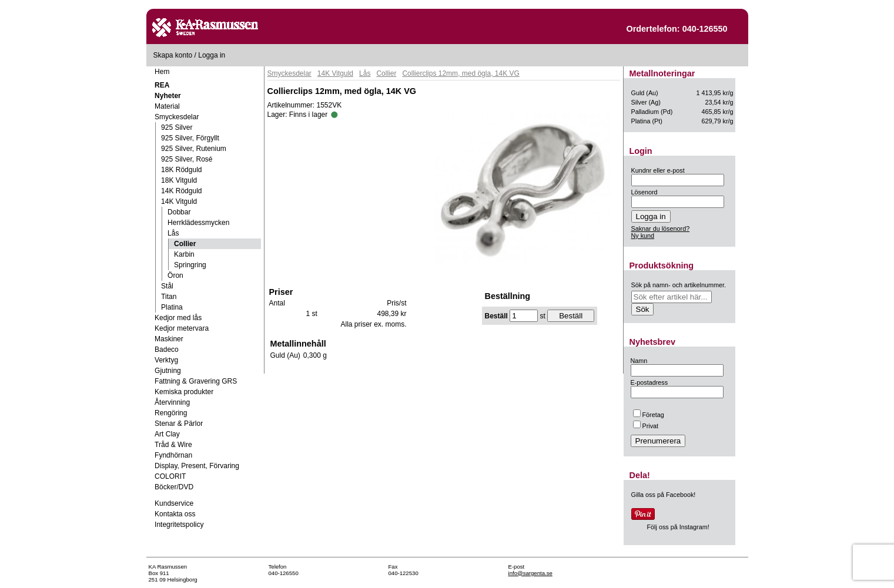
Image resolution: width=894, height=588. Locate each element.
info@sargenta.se (530, 573)
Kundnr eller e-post (658, 170)
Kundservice (174, 503)
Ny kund (643, 236)
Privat (646, 426)
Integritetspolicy (179, 525)
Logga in (212, 55)
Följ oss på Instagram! (678, 527)
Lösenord (644, 192)
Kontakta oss (175, 514)
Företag (649, 415)
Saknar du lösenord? (661, 229)
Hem (162, 72)
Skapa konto (173, 55)
